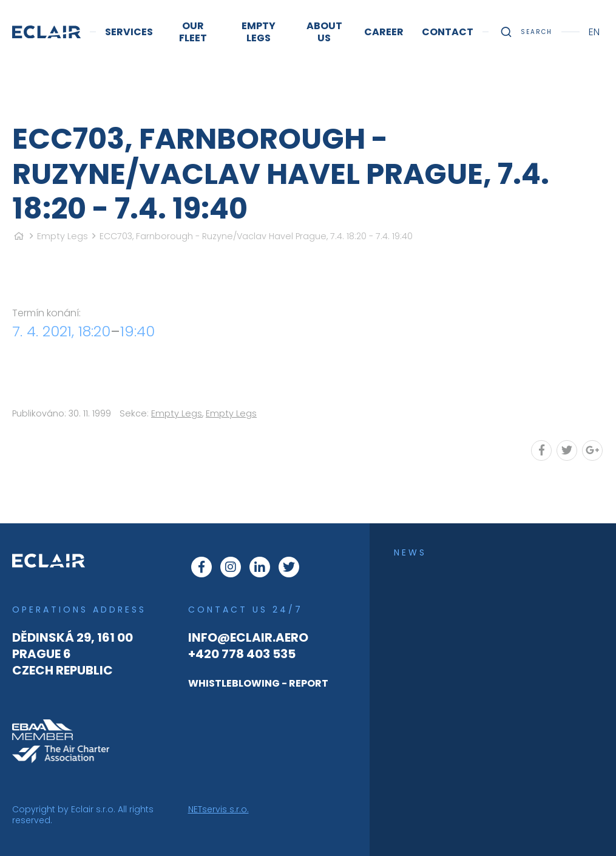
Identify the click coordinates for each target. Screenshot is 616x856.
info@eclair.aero (248, 637)
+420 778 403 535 (242, 654)
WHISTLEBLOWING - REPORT (258, 683)
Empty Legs (63, 236)
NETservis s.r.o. (218, 809)
